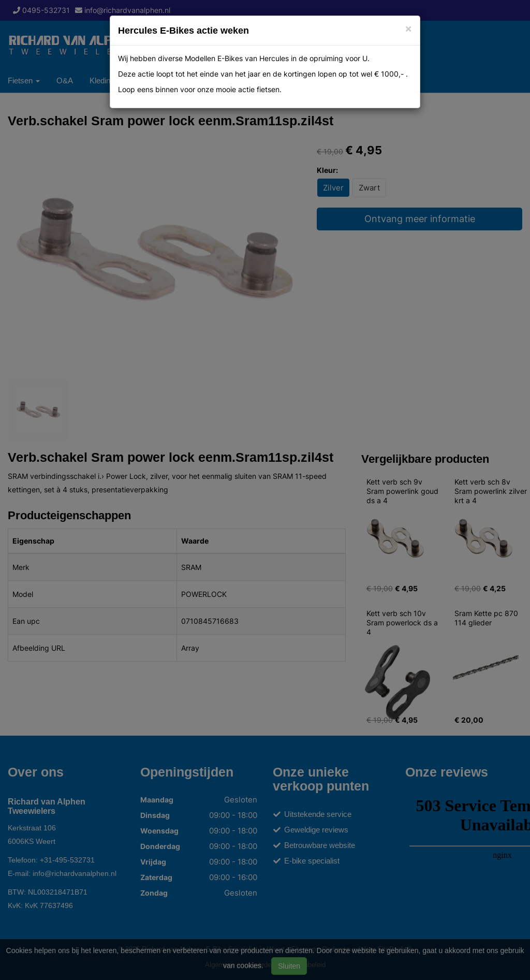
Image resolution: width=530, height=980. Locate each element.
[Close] (408, 28)
